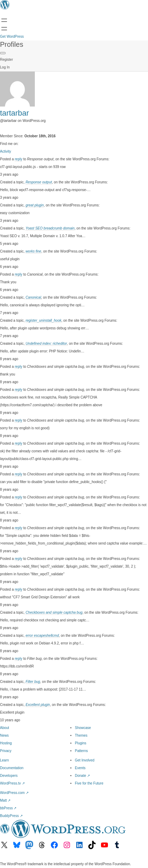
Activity (6, 151)
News (4, 735)
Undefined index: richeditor (46, 344)
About (5, 728)
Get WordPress (12, 37)
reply (18, 159)
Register (6, 60)
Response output (39, 182)
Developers (9, 776)
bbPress (8, 808)
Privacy (6, 751)
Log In (5, 67)
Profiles (12, 44)
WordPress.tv (12, 783)
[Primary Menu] (3, 53)
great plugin (34, 205)
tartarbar (14, 113)
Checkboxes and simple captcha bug (54, 612)
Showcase (83, 728)
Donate (82, 776)
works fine (33, 251)
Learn (5, 760)
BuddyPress (11, 816)
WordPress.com (14, 793)
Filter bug (33, 682)
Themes (81, 735)
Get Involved (85, 760)
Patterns (81, 751)
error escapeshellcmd (42, 636)
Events (80, 768)
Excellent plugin (38, 705)
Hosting (6, 743)
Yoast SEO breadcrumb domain (50, 228)
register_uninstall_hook (43, 320)
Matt (5, 800)
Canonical (33, 297)
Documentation (12, 768)
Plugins (81, 743)
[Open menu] (4, 20)
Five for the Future (89, 783)
